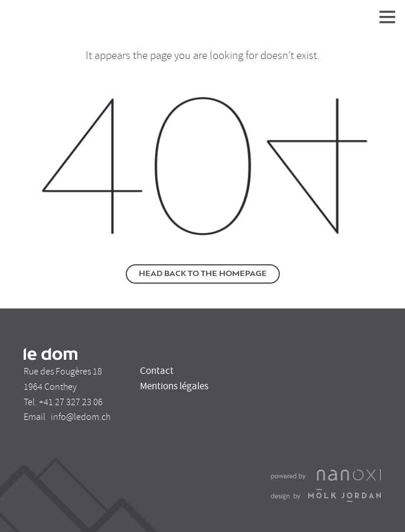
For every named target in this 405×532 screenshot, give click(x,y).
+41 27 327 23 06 (71, 402)
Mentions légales (174, 386)
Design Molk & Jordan (326, 495)
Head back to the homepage (203, 274)
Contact (157, 371)
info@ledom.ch (81, 417)
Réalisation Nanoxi (326, 475)
